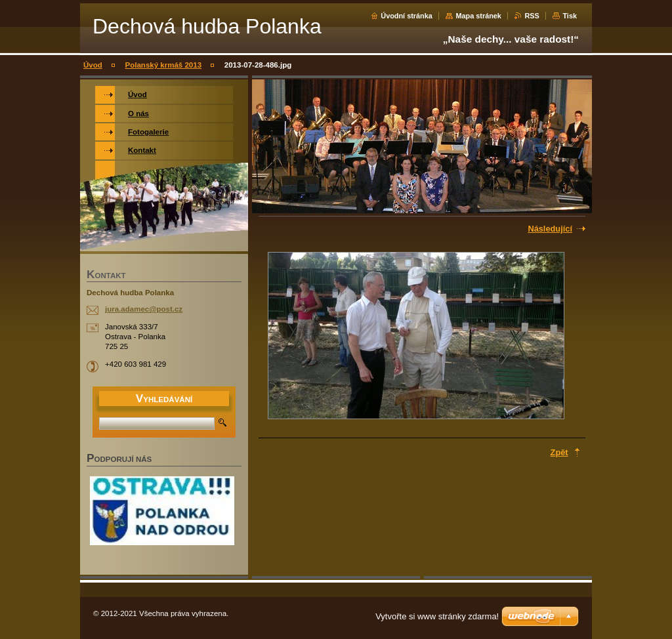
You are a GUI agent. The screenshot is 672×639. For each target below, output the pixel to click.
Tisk (570, 16)
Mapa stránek (478, 16)
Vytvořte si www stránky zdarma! (437, 616)
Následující (550, 229)
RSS (532, 16)
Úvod (93, 65)
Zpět (559, 452)
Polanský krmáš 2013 (164, 65)
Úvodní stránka (407, 16)
